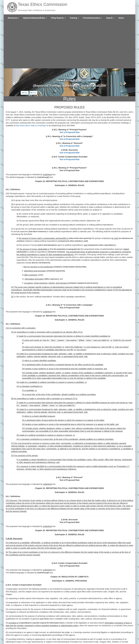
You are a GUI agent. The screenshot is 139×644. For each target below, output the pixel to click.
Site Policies (30, 635)
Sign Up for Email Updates (120, 632)
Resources (13, 18)
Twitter (111, 636)
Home (121, 18)
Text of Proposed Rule (69, 85)
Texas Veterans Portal (30, 637)
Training (74, 18)
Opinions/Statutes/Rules (35, 18)
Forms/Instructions (93, 18)
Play (25, 46)
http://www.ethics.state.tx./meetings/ (31, 78)
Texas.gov (15, 637)
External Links (17, 635)
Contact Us (25, 632)
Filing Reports (58, 18)
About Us (15, 632)
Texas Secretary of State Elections (56, 637)
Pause (33, 46)
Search (110, 18)
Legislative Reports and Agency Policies (48, 632)
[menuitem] (13, 18)
